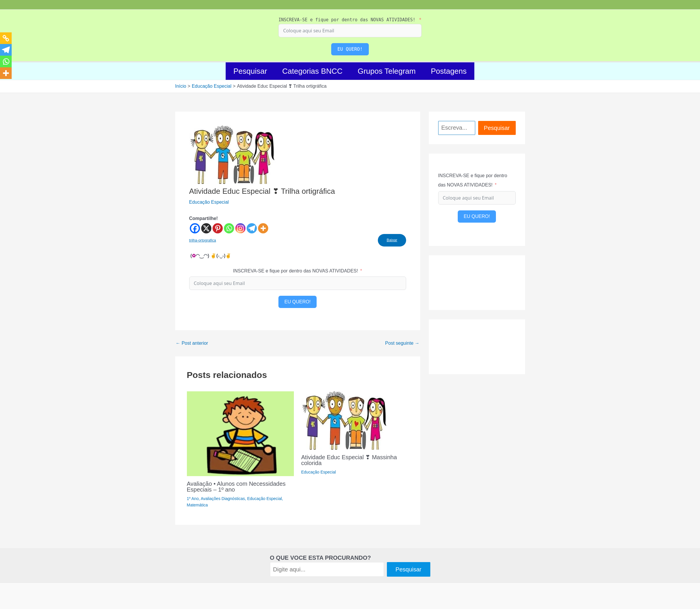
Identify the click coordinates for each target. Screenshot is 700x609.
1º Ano (193, 499)
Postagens (449, 71)
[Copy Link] (6, 38)
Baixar (392, 240)
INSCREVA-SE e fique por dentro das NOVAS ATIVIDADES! (347, 20)
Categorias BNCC (312, 71)
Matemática (197, 505)
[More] (263, 228)
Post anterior (192, 343)
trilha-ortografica (203, 240)
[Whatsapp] (229, 228)
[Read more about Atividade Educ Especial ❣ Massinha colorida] (345, 420)
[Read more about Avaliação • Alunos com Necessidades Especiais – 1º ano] (241, 433)
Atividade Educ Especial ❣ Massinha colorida (349, 460)
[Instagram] (240, 228)
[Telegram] (252, 228)
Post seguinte (402, 343)
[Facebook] (195, 228)
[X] (206, 228)
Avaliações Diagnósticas (223, 499)
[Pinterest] (218, 228)
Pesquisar (250, 71)
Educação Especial (209, 202)
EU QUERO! (350, 49)
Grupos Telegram (387, 71)
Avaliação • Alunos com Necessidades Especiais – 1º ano (236, 487)
